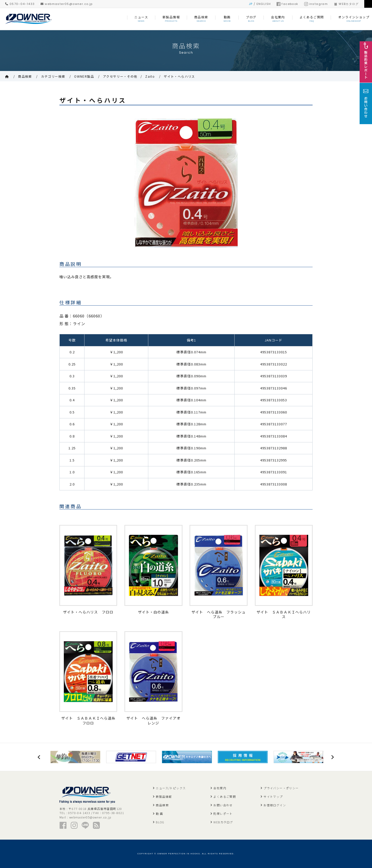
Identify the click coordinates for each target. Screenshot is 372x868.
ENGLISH (264, 4)
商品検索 (25, 76)
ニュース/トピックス (171, 788)
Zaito (150, 76)
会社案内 (220, 788)
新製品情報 (164, 797)
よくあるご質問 (225, 797)
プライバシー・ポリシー (281, 788)
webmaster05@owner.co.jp (67, 4)
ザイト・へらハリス (179, 76)
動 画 (159, 814)
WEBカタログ (346, 4)
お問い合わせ (223, 805)
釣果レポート (223, 814)
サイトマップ (273, 797)
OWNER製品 (84, 76)
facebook (287, 4)
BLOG (160, 822)
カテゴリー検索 (53, 76)
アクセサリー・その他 (120, 76)
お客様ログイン (275, 805)
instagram (316, 4)
